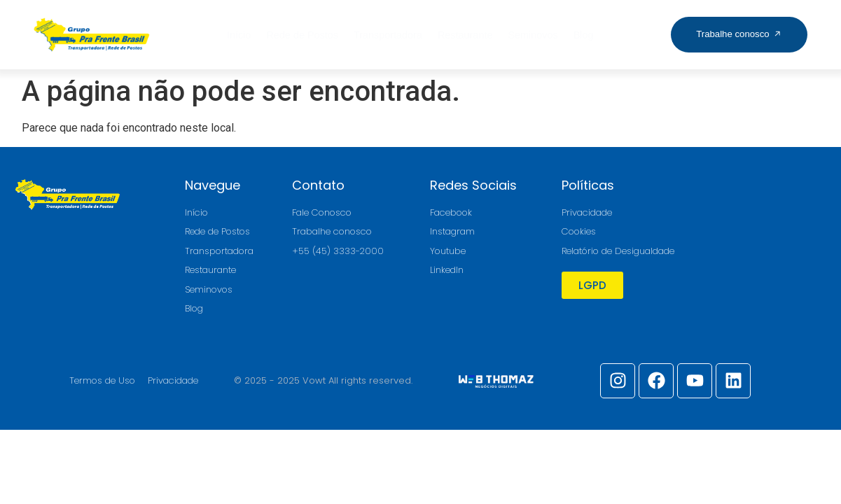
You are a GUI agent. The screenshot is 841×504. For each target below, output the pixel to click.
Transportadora (388, 35)
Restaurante (465, 35)
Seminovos (533, 35)
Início (239, 35)
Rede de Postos (302, 35)
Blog (584, 35)
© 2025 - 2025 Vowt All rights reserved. (323, 380)
